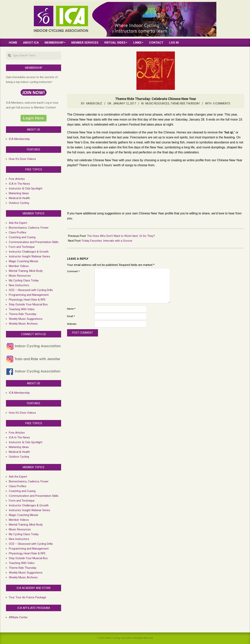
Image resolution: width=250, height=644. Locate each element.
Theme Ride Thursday (185, 103)
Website (72, 324)
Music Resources (157, 103)
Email (71, 316)
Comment (73, 271)
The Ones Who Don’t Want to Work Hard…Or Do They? (121, 236)
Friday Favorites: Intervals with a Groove (107, 241)
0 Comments (222, 103)
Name (71, 309)
